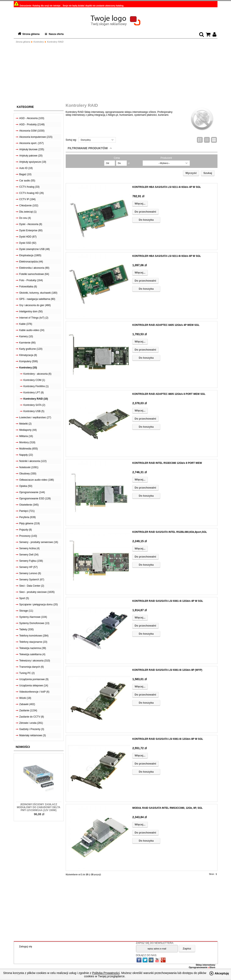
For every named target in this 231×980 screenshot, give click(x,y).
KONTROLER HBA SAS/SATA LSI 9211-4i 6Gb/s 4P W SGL (167, 187)
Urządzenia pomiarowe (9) (34, 679)
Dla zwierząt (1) (28, 212)
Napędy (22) (26, 455)
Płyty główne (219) (30, 523)
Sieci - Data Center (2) (32, 586)
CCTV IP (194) (27, 199)
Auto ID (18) (26, 168)
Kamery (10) (26, 336)
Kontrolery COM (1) (34, 380)
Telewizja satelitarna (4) (32, 654)
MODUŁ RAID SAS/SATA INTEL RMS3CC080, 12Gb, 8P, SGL (168, 808)
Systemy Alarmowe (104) (33, 617)
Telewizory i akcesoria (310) (35, 661)
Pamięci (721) (27, 511)
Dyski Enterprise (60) (31, 230)
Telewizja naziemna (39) (33, 648)
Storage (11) (26, 611)
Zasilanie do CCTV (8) (32, 717)
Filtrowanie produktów (88, 148)
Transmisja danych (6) (32, 667)
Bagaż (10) (25, 174)
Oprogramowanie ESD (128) (35, 499)
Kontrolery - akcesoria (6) (38, 374)
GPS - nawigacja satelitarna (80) (37, 299)
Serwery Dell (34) (29, 555)
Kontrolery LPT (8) (34, 393)
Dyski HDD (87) (28, 237)
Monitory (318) (27, 442)
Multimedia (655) (29, 449)
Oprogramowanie (199, 967)
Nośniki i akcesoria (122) (33, 461)
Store (212, 967)
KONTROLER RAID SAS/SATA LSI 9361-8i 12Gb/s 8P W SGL (168, 739)
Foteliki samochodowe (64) (34, 274)
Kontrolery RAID (55, 42)
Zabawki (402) (27, 704)
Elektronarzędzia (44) (31, 262)
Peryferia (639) (28, 517)
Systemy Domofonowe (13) (34, 623)
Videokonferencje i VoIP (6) (34, 692)
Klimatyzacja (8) (28, 355)
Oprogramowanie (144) (32, 492)
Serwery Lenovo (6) (30, 573)
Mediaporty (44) (28, 430)
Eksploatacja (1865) (30, 255)
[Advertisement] (116, 74)
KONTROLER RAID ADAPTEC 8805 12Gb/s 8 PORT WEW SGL (169, 394)
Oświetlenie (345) (29, 505)
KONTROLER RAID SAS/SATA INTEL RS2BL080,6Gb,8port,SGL (170, 532)
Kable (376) (26, 324)
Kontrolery (39, 42)
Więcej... (140, 204)
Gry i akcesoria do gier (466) (35, 305)
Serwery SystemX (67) (32, 580)
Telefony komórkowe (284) (34, 636)
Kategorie (25, 107)
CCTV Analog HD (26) (32, 193)
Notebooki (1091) (29, 467)
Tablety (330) (27, 629)
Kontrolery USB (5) (34, 411)
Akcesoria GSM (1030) (32, 131)
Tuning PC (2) (27, 673)
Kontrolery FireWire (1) (36, 386)
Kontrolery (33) (28, 368)
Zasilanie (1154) (28, 710)
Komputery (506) (29, 361)
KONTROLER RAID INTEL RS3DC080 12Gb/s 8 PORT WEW (167, 463)
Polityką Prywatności (106, 973)
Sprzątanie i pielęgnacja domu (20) (39, 604)
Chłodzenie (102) (29, 206)
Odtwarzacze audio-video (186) (37, 480)
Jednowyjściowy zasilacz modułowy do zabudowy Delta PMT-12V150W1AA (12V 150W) (39, 807)
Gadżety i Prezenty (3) (32, 729)
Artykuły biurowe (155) (32, 149)
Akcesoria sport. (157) (31, 143)
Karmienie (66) (28, 343)
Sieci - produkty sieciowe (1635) (37, 592)
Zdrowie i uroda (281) (31, 723)
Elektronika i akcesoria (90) (34, 268)
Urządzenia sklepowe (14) (34, 686)
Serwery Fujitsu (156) (31, 561)
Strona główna (31, 34)
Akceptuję (222, 973)
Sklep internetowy (205, 965)
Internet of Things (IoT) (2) (34, 318)
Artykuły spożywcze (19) (33, 162)
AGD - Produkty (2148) (32, 124)
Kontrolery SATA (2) (34, 405)
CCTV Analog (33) (29, 187)
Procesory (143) (28, 536)
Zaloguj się (26, 947)
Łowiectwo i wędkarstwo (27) (35, 417)
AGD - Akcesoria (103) (32, 118)
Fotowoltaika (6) (28, 287)
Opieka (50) (26, 486)
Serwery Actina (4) (30, 548)
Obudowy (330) (28, 474)
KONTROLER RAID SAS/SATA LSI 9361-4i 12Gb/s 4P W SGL (168, 601)
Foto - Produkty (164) (31, 280)
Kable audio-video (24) (32, 330)
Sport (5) (24, 598)
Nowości (23, 747)
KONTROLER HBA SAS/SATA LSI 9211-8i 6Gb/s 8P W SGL (167, 256)
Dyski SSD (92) (28, 243)
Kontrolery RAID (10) (36, 399)
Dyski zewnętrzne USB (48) (35, 249)
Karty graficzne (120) (31, 349)
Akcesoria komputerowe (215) (36, 137)
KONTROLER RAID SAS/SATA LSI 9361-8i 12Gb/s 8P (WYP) (167, 670)
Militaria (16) (26, 436)
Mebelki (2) (25, 424)
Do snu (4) (25, 218)
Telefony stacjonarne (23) (33, 642)
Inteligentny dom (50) (31, 311)
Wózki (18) (25, 698)
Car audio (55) (27, 181)
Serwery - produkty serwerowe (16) (39, 542)
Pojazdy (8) (26, 530)
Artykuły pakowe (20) (31, 156)
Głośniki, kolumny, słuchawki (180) (38, 293)
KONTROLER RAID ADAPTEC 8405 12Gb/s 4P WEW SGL (166, 325)
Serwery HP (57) (28, 567)
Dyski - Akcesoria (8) (31, 224)
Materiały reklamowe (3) (33, 735)
